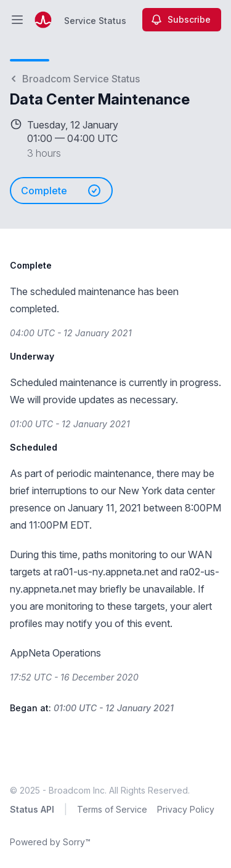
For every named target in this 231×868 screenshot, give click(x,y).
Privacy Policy (186, 809)
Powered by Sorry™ (50, 842)
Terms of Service (112, 809)
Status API (32, 809)
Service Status (95, 21)
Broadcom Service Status (75, 79)
